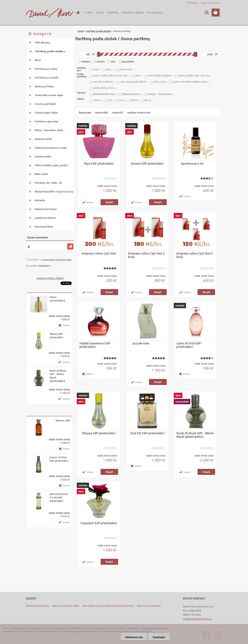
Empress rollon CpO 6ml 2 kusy (146, 255)
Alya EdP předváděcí (99, 164)
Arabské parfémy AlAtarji (50, 278)
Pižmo (100, 12)
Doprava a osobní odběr (66, 606)
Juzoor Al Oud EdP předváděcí (59, 459)
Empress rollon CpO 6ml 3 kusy (195, 255)
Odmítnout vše (134, 637)
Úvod (81, 31)
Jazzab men (141, 343)
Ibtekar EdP (63, 420)
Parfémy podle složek (98, 31)
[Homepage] (78, 13)
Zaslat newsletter (38, 237)
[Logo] (50, 13)
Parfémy (113, 12)
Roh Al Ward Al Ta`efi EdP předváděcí (59, 497)
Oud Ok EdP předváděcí (147, 433)
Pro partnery (155, 12)
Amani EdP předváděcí (147, 164)
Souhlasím (159, 637)
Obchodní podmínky (37, 606)
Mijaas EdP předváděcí (56, 336)
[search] (207, 13)
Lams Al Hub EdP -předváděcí (189, 345)
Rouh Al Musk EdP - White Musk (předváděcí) (58, 376)
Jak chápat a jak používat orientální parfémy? (108, 606)
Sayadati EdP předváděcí (99, 523)
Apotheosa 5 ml (192, 164)
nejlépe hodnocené (139, 112)
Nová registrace (210, 3)
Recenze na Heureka (149, 606)
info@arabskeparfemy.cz (197, 619)
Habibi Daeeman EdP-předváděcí (95, 345)
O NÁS (89, 12)
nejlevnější (101, 112)
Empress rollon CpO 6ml (99, 254)
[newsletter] (70, 246)
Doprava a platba (133, 12)
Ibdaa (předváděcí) (57, 299)
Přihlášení (193, 3)
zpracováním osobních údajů (57, 259)
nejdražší (117, 112)
